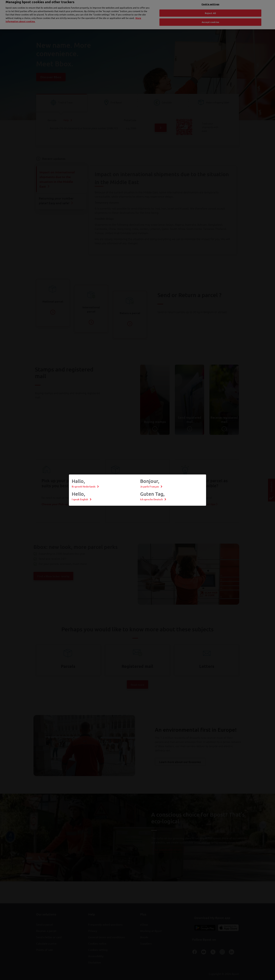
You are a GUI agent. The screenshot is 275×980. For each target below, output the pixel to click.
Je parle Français (150, 486)
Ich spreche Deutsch (151, 499)
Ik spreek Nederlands (84, 486)
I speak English (80, 499)
